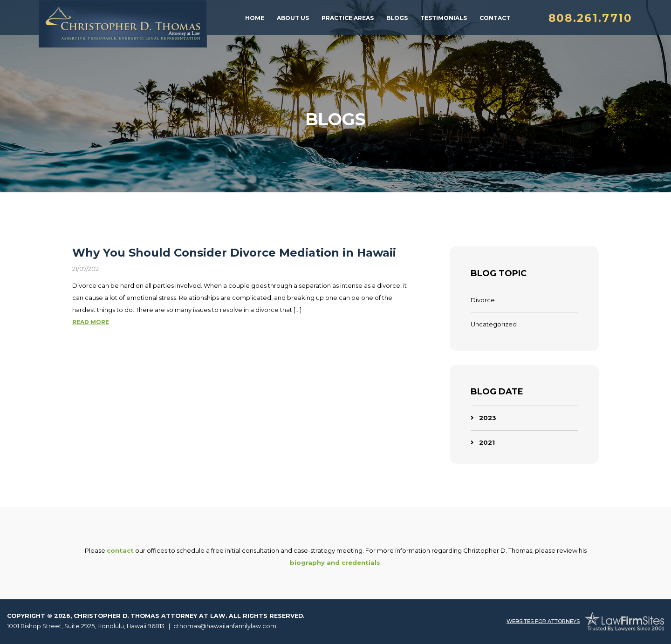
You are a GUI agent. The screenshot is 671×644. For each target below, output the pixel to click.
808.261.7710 (591, 18)
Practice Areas (348, 18)
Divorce (483, 300)
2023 (488, 418)
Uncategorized (494, 324)
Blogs (397, 18)
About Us (293, 18)
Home (255, 18)
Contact (495, 18)
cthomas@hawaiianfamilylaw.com (225, 626)
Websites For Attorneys (543, 621)
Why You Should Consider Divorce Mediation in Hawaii (234, 253)
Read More (91, 322)
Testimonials (444, 18)
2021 (487, 442)
